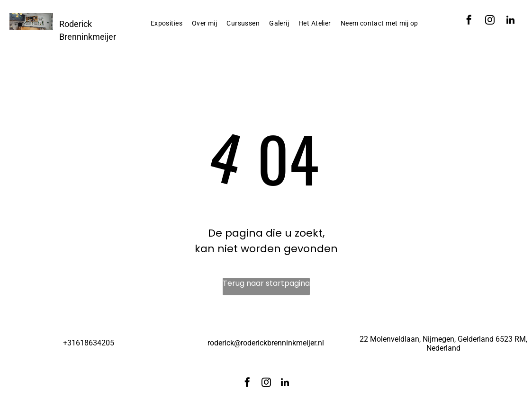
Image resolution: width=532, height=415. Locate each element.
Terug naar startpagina (266, 283)
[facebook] (469, 21)
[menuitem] (167, 23)
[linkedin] (511, 21)
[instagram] (490, 21)
